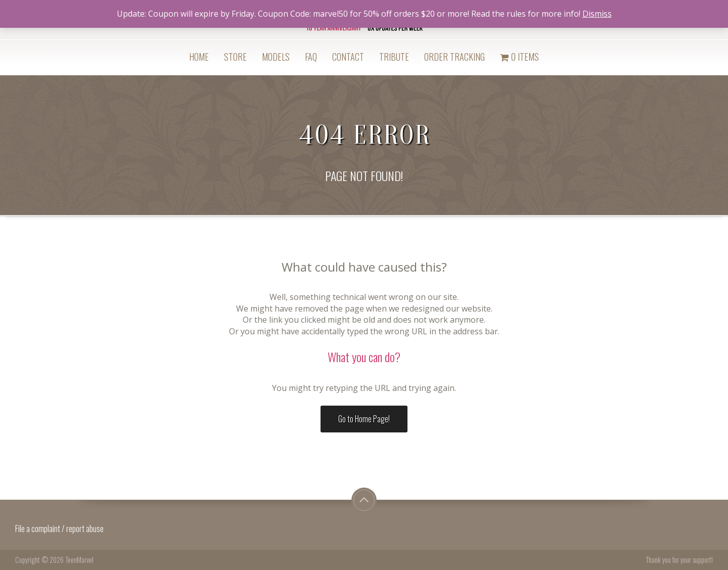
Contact (348, 57)
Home (199, 57)
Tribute (394, 57)
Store (235, 57)
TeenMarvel (79, 560)
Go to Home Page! (364, 419)
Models (276, 57)
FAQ (311, 57)
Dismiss (597, 14)
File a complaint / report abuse (60, 529)
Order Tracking (454, 57)
